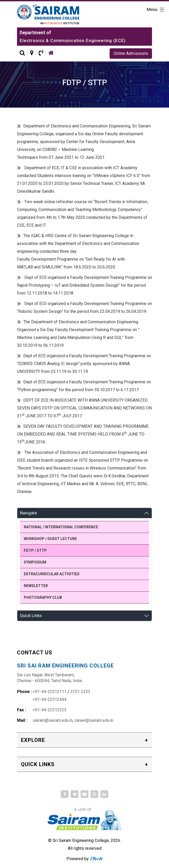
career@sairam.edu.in (94, 720)
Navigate (28, 513)
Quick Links (31, 616)
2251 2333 (80, 692)
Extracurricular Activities (52, 574)
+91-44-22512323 (50, 710)
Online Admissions (131, 53)
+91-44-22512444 (50, 699)
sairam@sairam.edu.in (53, 720)
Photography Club (43, 597)
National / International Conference (61, 527)
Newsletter (36, 586)
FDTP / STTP (35, 550)
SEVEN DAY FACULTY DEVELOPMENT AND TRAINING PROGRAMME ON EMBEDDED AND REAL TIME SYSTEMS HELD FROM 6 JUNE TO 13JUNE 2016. (83, 434)
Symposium (35, 562)
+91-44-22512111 (50, 692)
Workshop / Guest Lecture (50, 539)
